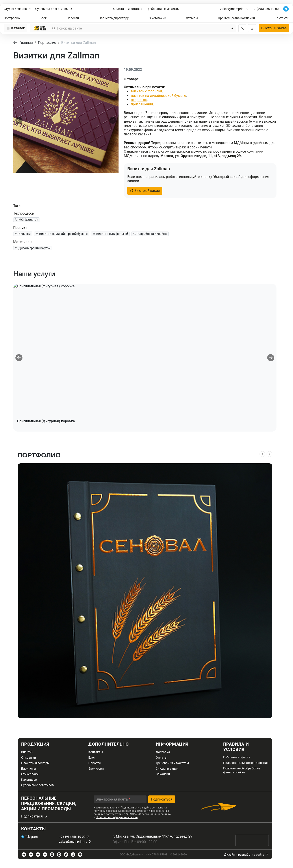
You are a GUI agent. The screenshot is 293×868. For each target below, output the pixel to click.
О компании (157, 18)
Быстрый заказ (274, 28)
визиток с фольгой (146, 91)
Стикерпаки (30, 774)
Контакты (282, 18)
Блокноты (29, 769)
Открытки (29, 758)
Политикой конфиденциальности (117, 817)
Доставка (135, 9)
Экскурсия (96, 769)
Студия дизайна (18, 9)
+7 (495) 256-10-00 (265, 9)
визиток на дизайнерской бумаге (158, 96)
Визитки (27, 752)
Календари (29, 780)
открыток (139, 100)
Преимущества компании (236, 18)
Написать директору (114, 18)
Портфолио (12, 18)
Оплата (119, 9)
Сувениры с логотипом (54, 9)
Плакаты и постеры (35, 763)
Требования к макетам (163, 9)
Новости (73, 18)
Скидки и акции (167, 769)
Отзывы (192, 18)
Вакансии (163, 774)
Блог (43, 18)
